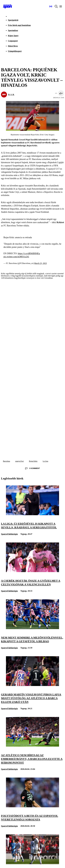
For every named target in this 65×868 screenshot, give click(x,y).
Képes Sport (13, 36)
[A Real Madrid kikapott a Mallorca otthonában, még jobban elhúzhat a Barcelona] (32, 863)
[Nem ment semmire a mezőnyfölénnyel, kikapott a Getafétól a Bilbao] (32, 628)
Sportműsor (13, 30)
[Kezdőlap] (8, 6)
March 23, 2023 (41, 263)
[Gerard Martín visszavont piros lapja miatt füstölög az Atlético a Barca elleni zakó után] (32, 685)
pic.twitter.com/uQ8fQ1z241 (16, 257)
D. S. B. (11, 94)
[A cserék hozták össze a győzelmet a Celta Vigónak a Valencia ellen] (32, 571)
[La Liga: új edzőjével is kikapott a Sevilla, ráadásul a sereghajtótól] (32, 515)
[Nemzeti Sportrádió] (51, 6)
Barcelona (7, 461)
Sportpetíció (13, 20)
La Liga (45, 461)
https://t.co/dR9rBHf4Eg (29, 253)
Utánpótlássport (15, 51)
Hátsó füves (13, 46)
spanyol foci (20, 461)
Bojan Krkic (33, 461)
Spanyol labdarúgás (9, 534)
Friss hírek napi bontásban (19, 25)
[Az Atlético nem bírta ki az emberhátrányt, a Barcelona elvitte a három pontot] (32, 746)
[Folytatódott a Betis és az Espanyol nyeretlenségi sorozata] (32, 807)
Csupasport (13, 41)
